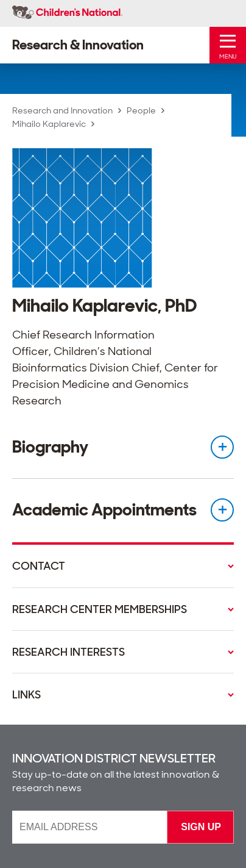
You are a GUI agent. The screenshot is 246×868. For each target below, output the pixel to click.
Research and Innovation (62, 110)
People (141, 110)
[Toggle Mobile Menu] (228, 45)
